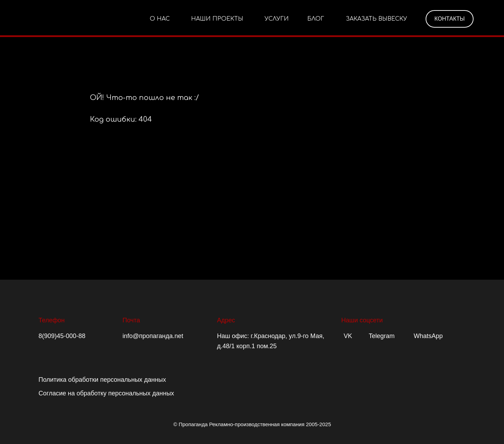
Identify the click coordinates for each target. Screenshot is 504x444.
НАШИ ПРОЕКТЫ (217, 19)
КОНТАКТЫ (449, 19)
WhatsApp (428, 336)
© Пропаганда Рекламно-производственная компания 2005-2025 (252, 424)
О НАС (160, 19)
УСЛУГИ (277, 19)
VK (348, 336)
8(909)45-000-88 (62, 336)
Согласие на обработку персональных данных (106, 393)
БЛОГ (316, 19)
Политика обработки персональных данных (102, 380)
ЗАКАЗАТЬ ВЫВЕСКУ (376, 19)
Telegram (381, 336)
